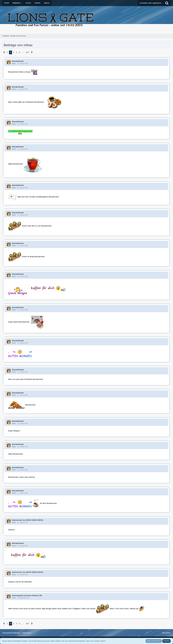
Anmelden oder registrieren (150, 3)
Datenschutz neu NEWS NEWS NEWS (28, 520)
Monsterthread (18, 61)
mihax (14, 64)
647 (28, 52)
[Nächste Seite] (32, 52)
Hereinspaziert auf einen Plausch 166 (27, 595)
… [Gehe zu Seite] (23, 52)
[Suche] (167, 3)
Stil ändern (166, 633)
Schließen (166, 641)
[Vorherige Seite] (4, 52)
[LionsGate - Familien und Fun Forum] (86, 20)
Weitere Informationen (154, 641)
